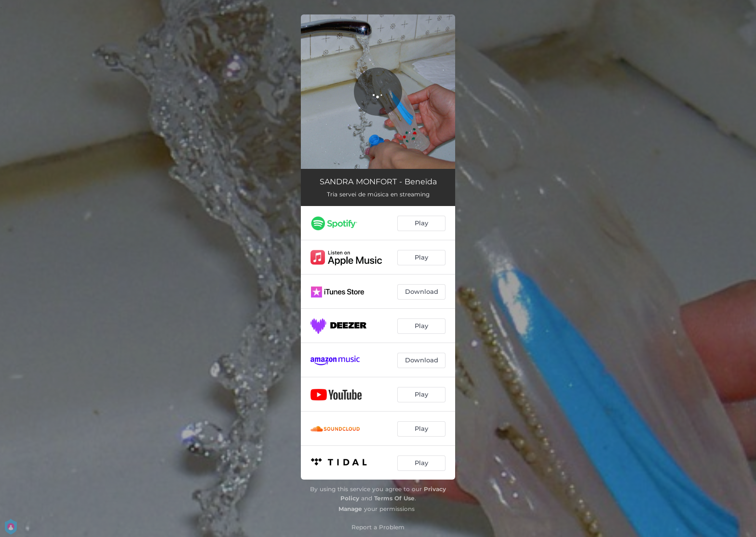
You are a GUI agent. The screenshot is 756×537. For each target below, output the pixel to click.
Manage (350, 509)
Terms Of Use (394, 498)
